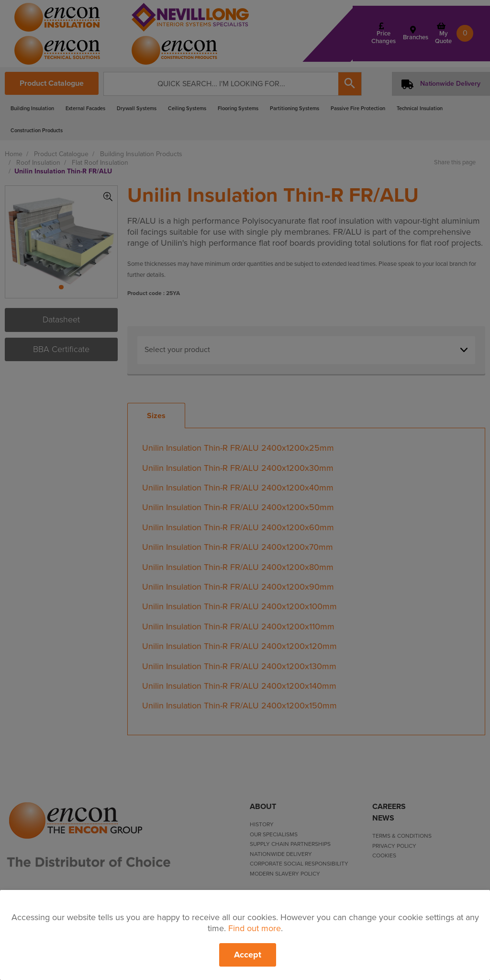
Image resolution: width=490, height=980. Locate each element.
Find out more (255, 928)
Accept (248, 955)
